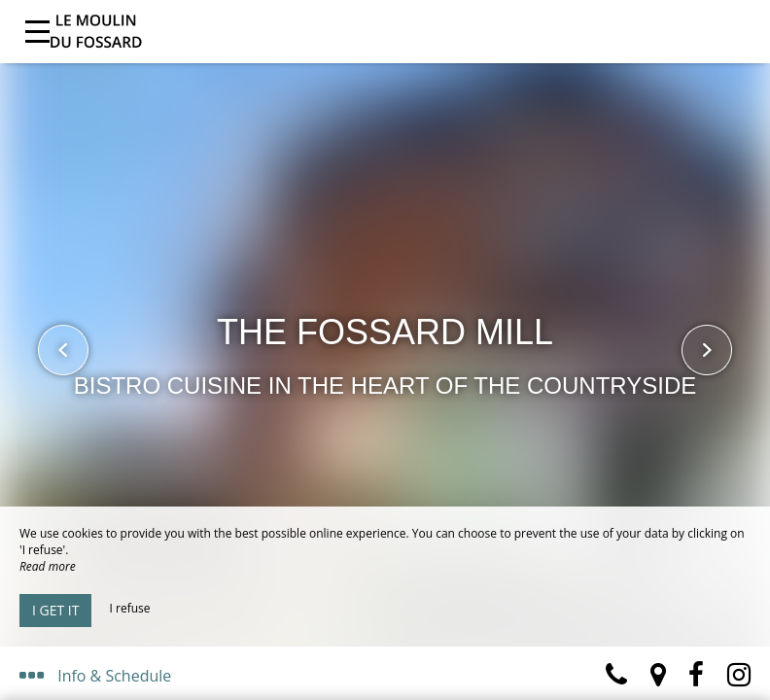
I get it (55, 610)
